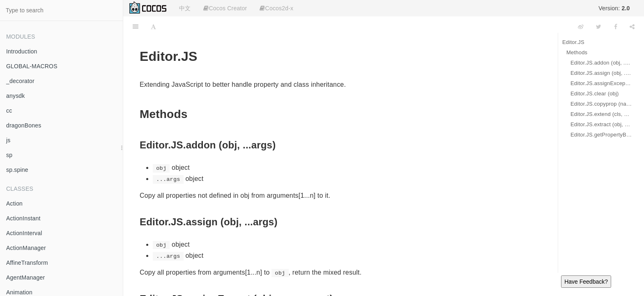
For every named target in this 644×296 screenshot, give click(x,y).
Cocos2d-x (276, 8)
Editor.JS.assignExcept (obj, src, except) (601, 83)
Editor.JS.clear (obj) (595, 94)
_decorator (20, 81)
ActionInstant (23, 218)
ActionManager (26, 248)
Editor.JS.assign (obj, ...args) (601, 73)
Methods (577, 52)
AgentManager (25, 277)
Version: (614, 8)
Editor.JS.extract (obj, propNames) (601, 124)
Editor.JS (573, 42)
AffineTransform (27, 263)
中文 (185, 8)
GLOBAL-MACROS (32, 66)
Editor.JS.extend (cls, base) (601, 114)
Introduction (22, 51)
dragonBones (24, 125)
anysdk (16, 96)
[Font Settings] (153, 27)
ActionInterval (24, 233)
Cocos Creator (225, 8)
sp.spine (17, 170)
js (8, 140)
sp (9, 155)
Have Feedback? (586, 282)
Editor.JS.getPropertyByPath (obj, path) (601, 135)
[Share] (632, 27)
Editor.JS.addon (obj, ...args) (601, 63)
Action (14, 203)
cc (9, 111)
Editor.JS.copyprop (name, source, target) (601, 104)
